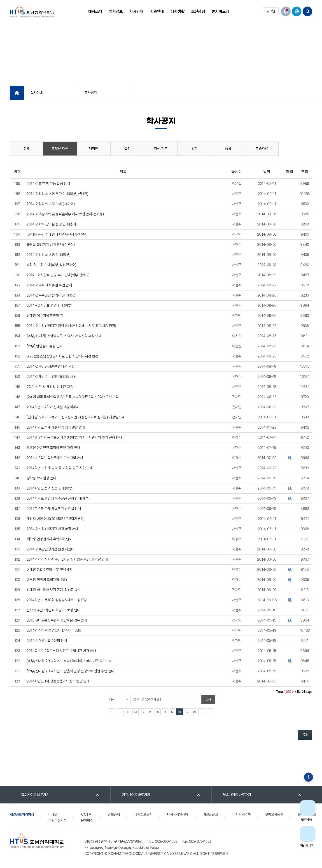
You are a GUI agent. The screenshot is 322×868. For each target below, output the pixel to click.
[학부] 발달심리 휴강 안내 (45, 346)
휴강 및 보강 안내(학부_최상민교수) (52, 265)
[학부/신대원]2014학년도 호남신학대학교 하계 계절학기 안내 (70, 661)
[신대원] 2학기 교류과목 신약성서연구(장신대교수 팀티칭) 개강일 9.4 (75, 417)
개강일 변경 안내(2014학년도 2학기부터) (56, 519)
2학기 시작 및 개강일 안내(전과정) (51, 387)
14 (150, 712)
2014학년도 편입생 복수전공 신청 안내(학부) (58, 498)
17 (172, 712)
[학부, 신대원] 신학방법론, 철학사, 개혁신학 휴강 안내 (64, 336)
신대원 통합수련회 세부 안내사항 (50, 570)
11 (128, 712)
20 (194, 712)
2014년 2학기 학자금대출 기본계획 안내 (55, 458)
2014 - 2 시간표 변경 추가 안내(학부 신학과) (58, 275)
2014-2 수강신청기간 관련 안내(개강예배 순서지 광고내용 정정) (71, 326)
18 (179, 712)
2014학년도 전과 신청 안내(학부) (50, 488)
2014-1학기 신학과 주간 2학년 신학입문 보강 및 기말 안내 (67, 559)
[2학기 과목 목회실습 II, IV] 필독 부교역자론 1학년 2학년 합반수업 (73, 397)
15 (157, 712)
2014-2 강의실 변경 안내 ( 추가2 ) (51, 204)
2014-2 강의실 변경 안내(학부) (49, 255)
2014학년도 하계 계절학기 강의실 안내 (54, 509)
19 (187, 712)
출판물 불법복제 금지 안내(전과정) (51, 245)
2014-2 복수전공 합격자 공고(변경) (52, 295)
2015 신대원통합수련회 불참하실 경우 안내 (57, 620)
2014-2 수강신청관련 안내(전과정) (51, 366)
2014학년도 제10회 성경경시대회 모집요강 (57, 600)
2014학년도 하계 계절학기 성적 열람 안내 (56, 427)
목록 (305, 735)
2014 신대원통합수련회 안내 (47, 641)
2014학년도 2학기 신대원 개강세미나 (53, 407)
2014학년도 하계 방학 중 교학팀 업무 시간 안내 (60, 468)
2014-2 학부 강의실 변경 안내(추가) (52, 224)
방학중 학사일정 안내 (41, 478)
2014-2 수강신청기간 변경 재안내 (50, 549)
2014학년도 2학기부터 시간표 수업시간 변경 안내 (61, 651)
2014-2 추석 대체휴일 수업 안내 (49, 285)
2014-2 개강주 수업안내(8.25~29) (52, 377)
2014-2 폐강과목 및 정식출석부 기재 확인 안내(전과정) (65, 214)
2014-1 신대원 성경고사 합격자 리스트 (54, 630)
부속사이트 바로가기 (237, 795)
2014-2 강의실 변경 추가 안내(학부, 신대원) (58, 194)
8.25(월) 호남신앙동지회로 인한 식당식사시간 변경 (62, 356)
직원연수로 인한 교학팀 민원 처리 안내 (53, 448)
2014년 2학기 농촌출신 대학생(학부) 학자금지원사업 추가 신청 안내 (74, 437)
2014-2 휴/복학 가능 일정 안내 (48, 184)
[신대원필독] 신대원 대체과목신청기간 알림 (57, 234)
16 (165, 712)
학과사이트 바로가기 (35, 795)
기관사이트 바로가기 (136, 795)
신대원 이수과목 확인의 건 (45, 316)
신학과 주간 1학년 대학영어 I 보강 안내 (54, 610)
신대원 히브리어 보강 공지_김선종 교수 (54, 590)
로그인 (271, 11)
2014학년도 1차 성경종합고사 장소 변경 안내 (58, 681)
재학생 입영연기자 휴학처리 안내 (50, 539)
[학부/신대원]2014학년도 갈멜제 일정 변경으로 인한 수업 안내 (70, 671)
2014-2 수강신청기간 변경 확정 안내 (52, 529)
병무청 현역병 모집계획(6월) (47, 580)
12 (135, 712)
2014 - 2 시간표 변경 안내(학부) (50, 305)
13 (143, 712)
